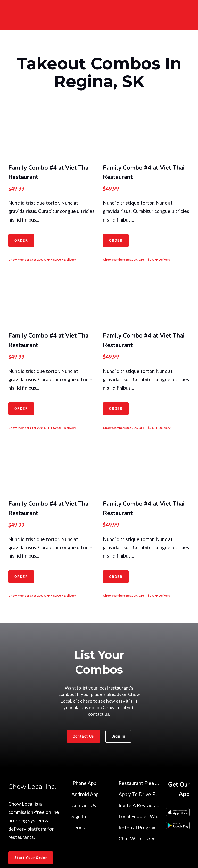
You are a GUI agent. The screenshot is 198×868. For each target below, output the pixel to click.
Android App (85, 794)
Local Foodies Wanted (140, 816)
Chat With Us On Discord (140, 838)
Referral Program (138, 827)
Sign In (79, 816)
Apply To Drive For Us (140, 794)
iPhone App (84, 783)
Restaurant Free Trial (140, 783)
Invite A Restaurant (140, 805)
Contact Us (84, 805)
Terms (78, 827)
